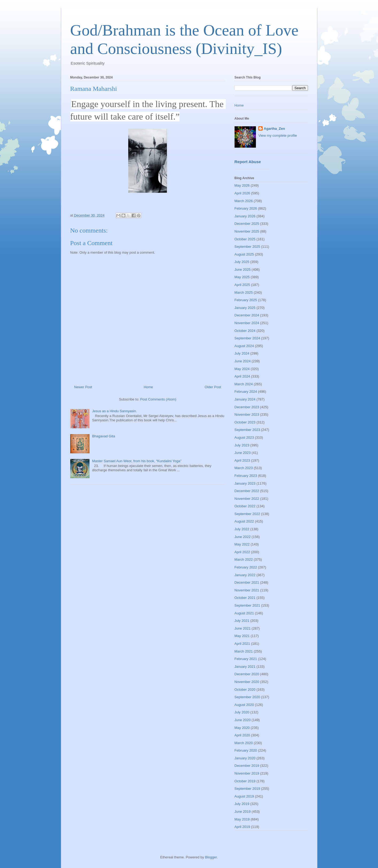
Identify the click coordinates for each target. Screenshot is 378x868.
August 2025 (244, 254)
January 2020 (245, 758)
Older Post (213, 387)
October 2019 (245, 781)
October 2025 (245, 239)
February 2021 (246, 659)
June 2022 (243, 537)
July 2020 (242, 712)
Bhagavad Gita (104, 436)
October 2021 (245, 598)
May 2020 (242, 728)
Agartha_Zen (274, 129)
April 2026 (242, 193)
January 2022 (245, 575)
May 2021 (242, 636)
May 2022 (242, 544)
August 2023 (244, 437)
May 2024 (242, 369)
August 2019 (244, 796)
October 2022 (245, 506)
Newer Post (83, 387)
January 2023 (245, 483)
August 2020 (244, 705)
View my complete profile (278, 135)
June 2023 (243, 453)
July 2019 (242, 804)
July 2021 (242, 621)
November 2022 (247, 499)
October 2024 (245, 331)
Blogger (211, 857)
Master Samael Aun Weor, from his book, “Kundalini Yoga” (137, 461)
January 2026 (245, 216)
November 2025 (247, 231)
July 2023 (242, 445)
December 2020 (247, 674)
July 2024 (242, 353)
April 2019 (242, 827)
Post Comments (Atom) (158, 399)
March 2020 (244, 743)
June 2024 (243, 361)
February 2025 (246, 300)
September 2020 (247, 697)
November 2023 (247, 415)
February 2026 (246, 208)
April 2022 (242, 552)
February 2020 (246, 750)
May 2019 (242, 819)
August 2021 (244, 613)
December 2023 (247, 407)
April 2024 (242, 376)
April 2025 (242, 285)
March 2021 (244, 651)
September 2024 (247, 338)
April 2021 (242, 644)
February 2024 (246, 392)
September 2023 (247, 430)
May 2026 (242, 185)
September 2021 (247, 605)
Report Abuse (248, 162)
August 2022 (244, 521)
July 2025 (242, 262)
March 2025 (244, 292)
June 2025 (243, 270)
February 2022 (246, 567)
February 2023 (246, 476)
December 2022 (247, 491)
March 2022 (244, 559)
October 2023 (245, 422)
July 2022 (242, 529)
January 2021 (245, 667)
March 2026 (244, 201)
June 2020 (243, 720)
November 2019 (247, 773)
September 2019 (247, 789)
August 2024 (244, 346)
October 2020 (245, 690)
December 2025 (247, 224)
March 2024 (244, 384)
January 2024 (245, 399)
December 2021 (247, 582)
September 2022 (247, 514)
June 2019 (243, 812)
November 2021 (247, 590)
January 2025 (245, 308)
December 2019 (247, 766)
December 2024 (247, 315)
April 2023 (242, 460)
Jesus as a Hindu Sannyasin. (115, 411)
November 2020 (247, 682)
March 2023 (244, 468)
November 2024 (247, 323)
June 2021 (243, 628)
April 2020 (242, 735)
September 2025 (247, 247)
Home (148, 387)
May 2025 (242, 277)
